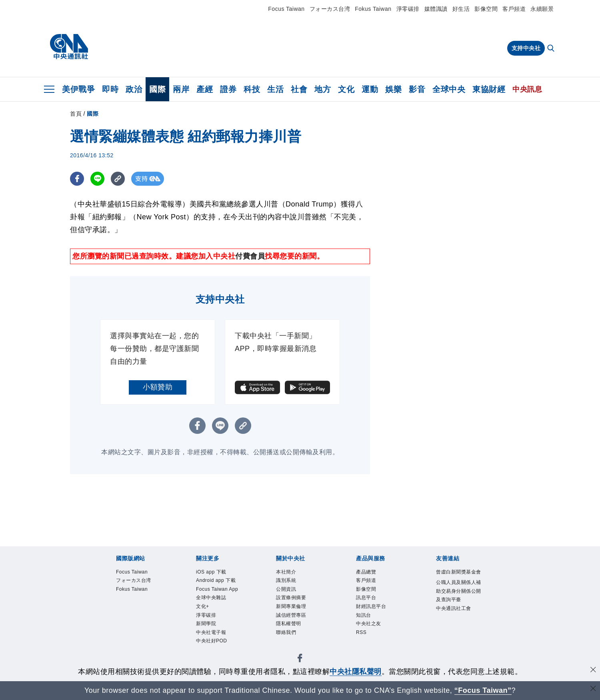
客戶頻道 (514, 9)
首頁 (76, 114)
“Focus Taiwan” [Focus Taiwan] (483, 690)
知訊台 (364, 615)
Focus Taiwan (286, 9)
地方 (323, 89)
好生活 (461, 9)
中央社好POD (212, 641)
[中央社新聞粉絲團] (300, 659)
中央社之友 (369, 624)
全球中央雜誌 (211, 598)
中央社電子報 (211, 632)
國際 (157, 89)
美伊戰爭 (78, 89)
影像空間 (486, 9)
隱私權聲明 (289, 624)
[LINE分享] (97, 179)
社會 (299, 89)
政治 (134, 89)
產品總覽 (366, 572)
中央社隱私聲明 (356, 672)
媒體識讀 (436, 9)
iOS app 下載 (211, 572)
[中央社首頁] (69, 47)
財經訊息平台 (371, 606)
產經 (205, 89)
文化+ (203, 606)
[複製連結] (118, 179)
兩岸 (181, 89)
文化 (346, 89)
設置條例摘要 (291, 598)
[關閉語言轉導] (593, 689)
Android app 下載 (216, 580)
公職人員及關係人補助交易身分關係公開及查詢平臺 (459, 591)
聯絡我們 (286, 632)
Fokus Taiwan (373, 9)
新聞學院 (206, 624)
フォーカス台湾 (330, 9)
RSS (361, 632)
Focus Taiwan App (217, 589)
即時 (110, 89)
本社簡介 (286, 572)
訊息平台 (366, 598)
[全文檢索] (552, 49)
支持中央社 (526, 48)
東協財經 (489, 89)
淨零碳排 (408, 9)
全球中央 (449, 89)
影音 (417, 89)
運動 (370, 89)
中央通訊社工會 (454, 608)
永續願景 (542, 9)
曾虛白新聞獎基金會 (459, 572)
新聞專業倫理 (291, 606)
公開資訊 (286, 589)
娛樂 (393, 89)
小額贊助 (158, 387)
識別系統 (286, 580)
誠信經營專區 (291, 615)
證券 (228, 89)
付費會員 (250, 256)
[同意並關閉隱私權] (593, 671)
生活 (275, 89)
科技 (252, 89)
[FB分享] (77, 179)
